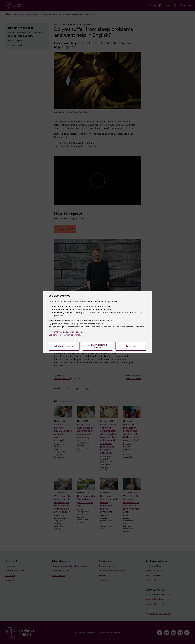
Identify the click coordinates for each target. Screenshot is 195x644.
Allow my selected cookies (98, 346)
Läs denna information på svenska (65, 335)
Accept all (131, 346)
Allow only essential (64, 346)
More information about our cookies (66, 332)
